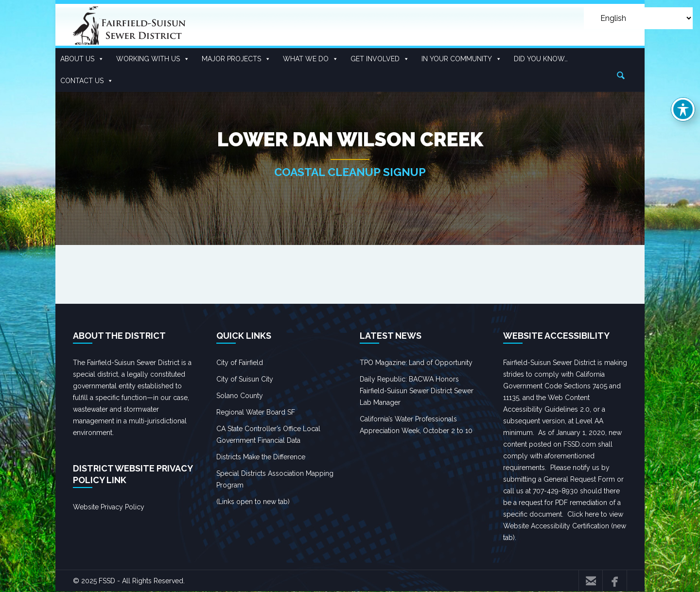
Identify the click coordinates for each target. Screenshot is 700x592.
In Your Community (462, 59)
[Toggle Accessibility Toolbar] (683, 109)
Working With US (153, 59)
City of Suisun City (245, 379)
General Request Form (579, 479)
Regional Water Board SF (256, 412)
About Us (82, 59)
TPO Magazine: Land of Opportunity (416, 363)
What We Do (311, 59)
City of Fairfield (240, 363)
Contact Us (87, 81)
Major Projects (236, 59)
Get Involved (380, 59)
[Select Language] (638, 18)
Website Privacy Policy (109, 507)
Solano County (240, 396)
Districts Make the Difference (261, 457)
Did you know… (541, 59)
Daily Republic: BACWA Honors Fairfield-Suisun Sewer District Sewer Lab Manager (417, 391)
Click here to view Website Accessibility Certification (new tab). (565, 526)
